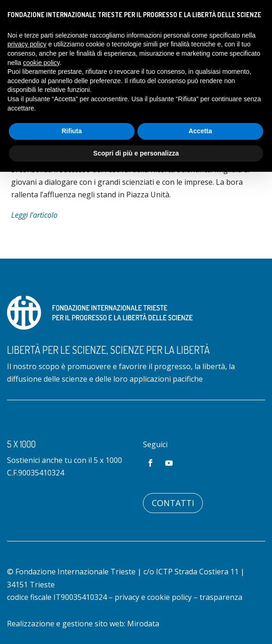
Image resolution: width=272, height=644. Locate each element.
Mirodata (143, 624)
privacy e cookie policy (153, 597)
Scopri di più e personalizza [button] (136, 153)
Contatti (173, 503)
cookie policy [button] (41, 63)
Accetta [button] (200, 131)
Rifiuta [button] (72, 131)
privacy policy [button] (27, 44)
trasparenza (221, 597)
